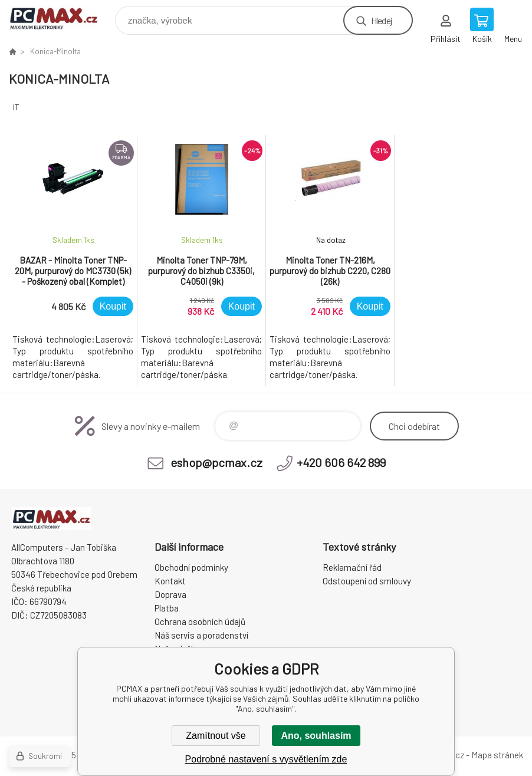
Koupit (113, 306)
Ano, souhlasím (316, 736)
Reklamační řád (352, 567)
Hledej (382, 20)
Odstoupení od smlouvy (367, 581)
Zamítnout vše (216, 736)
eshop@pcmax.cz (216, 462)
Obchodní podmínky (191, 567)
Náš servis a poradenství (201, 635)
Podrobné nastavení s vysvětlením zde (266, 759)
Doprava (170, 594)
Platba (167, 608)
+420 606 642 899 (341, 462)
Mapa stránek (497, 755)
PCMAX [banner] (61, 17)
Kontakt (170, 581)
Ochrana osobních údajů (200, 622)
